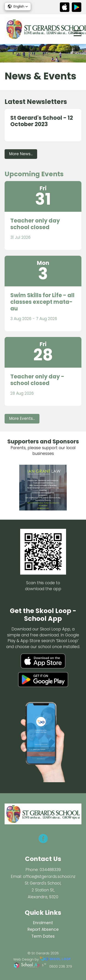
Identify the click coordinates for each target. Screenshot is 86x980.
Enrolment (43, 923)
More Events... (22, 418)
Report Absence (43, 929)
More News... (21, 154)
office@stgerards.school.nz (49, 877)
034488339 (50, 870)
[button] (18, 6)
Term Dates (43, 936)
